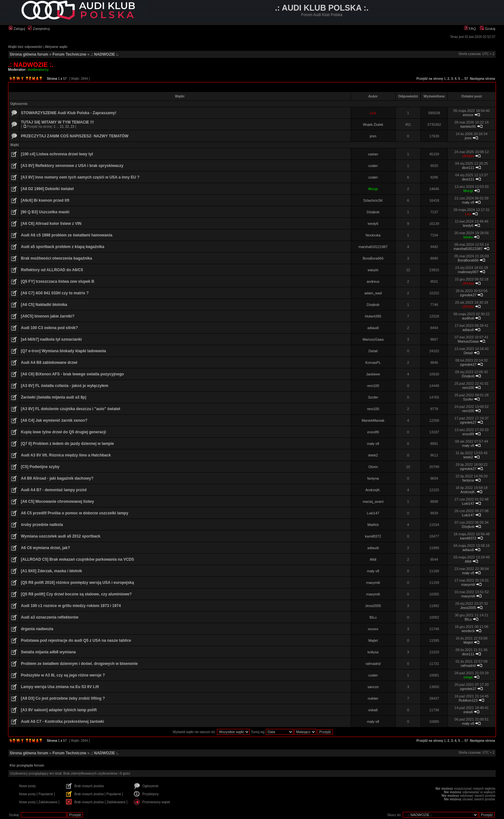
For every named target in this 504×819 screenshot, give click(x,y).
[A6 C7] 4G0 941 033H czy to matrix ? (55, 293)
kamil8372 (373, 536)
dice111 (468, 168)
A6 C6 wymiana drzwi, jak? (45, 548)
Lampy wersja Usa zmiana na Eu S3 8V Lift (60, 687)
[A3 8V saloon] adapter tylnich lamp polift (59, 710)
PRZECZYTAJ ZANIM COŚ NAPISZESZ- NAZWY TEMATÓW (75, 136)
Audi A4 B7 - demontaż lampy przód (54, 490)
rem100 (373, 386)
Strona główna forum (29, 54)
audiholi (468, 318)
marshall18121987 (373, 247)
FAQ (470, 29)
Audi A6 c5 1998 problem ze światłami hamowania (67, 235)
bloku (468, 237)
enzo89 (373, 432)
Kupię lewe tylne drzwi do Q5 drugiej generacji (63, 432)
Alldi (373, 559)
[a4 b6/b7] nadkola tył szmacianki (51, 339)
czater (373, 166)
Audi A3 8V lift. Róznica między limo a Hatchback (66, 455)
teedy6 (373, 224)
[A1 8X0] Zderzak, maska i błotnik (51, 571)
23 (72, 127)
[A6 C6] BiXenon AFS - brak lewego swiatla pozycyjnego (72, 374)
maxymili (373, 583)
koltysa (373, 652)
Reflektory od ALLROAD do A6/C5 (52, 270)
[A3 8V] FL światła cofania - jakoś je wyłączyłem (65, 386)
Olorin (373, 467)
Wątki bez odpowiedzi (25, 47)
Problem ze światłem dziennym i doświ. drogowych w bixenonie (79, 664)
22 (67, 127)
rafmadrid (373, 664)
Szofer (373, 397)
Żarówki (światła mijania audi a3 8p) (54, 397)
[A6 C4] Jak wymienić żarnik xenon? (54, 420)
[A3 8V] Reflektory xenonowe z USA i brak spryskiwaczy (72, 166)
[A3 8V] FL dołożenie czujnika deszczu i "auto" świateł (71, 409)
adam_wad (373, 293)
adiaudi (373, 328)
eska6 (373, 710)
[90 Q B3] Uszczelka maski (45, 212)
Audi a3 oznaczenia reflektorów (50, 617)
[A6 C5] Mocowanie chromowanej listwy (57, 502)
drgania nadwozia (37, 629)
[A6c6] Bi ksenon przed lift (45, 200)
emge (468, 677)
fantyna (373, 478)
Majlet (373, 640)
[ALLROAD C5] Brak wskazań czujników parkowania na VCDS (77, 559)
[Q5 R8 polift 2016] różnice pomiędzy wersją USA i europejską (77, 583)
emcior (468, 115)
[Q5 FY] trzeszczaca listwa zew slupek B (58, 281)
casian (373, 154)
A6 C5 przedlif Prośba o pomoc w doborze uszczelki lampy (75, 513)
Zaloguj (17, 29)
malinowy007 (468, 272)
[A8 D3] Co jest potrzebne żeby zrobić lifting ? (63, 698)
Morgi (373, 189)
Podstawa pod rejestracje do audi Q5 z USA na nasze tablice (76, 640)
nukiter (373, 698)
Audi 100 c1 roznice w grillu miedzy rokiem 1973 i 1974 (71, 606)
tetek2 (373, 455)
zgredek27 (468, 295)
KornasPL (373, 363)
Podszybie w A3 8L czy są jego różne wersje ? (63, 675)
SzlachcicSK (373, 200)
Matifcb (373, 525)
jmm (373, 136)
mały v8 (468, 202)
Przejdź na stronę (430, 79)
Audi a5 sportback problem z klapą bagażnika (63, 247)
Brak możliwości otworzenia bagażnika (56, 258)
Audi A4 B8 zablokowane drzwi (49, 363)
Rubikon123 (468, 700)
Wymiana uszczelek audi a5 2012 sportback (61, 536)
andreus (373, 281)
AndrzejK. (373, 490)
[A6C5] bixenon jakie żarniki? (48, 316)
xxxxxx (373, 629)
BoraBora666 (373, 258)
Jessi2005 (373, 606)
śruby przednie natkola (42, 525)
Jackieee (373, 374)
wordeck (468, 631)
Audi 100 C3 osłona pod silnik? (49, 328)
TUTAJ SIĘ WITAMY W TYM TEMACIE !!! (57, 122)
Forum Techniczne (69, 54)
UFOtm (468, 156)
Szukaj (488, 29)
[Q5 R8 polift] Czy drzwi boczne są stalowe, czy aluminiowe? (76, 594)
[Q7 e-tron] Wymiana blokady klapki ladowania (63, 351)
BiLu (373, 617)
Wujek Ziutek (373, 124)
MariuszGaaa (373, 339)
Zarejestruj (39, 29)
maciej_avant (373, 502)
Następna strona (482, 79)
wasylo (373, 270)
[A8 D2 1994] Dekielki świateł (47, 189)
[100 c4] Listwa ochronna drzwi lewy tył (57, 154)
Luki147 (468, 503)
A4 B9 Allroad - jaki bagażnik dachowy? (57, 478)
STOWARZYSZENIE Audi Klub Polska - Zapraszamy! (69, 113)
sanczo (373, 687)
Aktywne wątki (56, 47)
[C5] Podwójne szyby (40, 467)
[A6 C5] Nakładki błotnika (44, 305)
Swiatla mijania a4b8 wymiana (48, 652)
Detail (373, 351)
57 (466, 79)
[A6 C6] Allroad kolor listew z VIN (51, 224)
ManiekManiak (373, 420)
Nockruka (373, 235)
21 (62, 127)
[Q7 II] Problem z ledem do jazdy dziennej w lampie (67, 444)
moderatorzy (38, 69)
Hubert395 (373, 316)
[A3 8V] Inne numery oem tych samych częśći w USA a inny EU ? (80, 177)
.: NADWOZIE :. (105, 54)
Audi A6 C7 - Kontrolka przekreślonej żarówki (62, 722)
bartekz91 (468, 126)
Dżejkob (373, 212)
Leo (373, 113)
